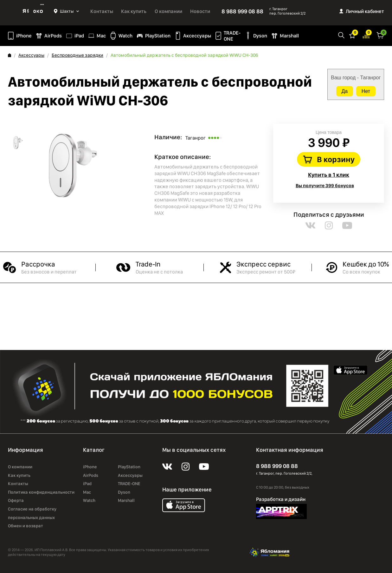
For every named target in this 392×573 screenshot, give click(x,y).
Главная (10, 55)
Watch (125, 36)
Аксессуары (197, 36)
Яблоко (31, 11)
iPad (79, 36)
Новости (200, 11)
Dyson (260, 36)
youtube (347, 225)
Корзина (380, 35)
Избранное (352, 35)
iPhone (24, 36)
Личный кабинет (365, 11)
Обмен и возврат (26, 526)
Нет (366, 91)
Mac (101, 36)
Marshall (289, 36)
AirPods (53, 36)
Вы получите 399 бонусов (325, 186)
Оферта (16, 500)
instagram (329, 225)
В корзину (336, 159)
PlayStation (158, 36)
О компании (168, 11)
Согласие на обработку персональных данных (32, 513)
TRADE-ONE (232, 36)
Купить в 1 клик (329, 175)
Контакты (102, 11)
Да (345, 91)
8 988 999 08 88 (242, 11)
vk (310, 225)
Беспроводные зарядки (77, 55)
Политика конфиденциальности (41, 492)
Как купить (134, 11)
